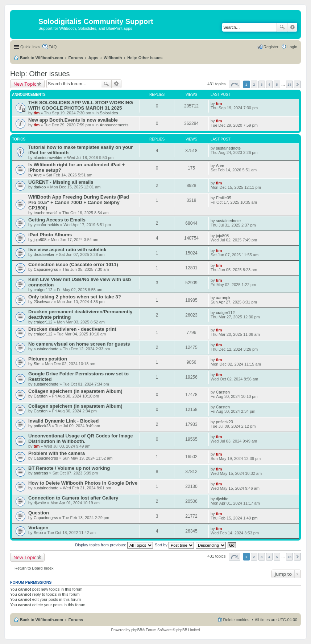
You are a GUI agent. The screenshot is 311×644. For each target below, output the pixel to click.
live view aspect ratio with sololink (67, 250)
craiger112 (43, 290)
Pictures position (48, 359)
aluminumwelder (48, 158)
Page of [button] (235, 84)
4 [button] (269, 84)
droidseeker (44, 254)
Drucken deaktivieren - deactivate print (72, 329)
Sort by (174, 545)
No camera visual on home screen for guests (79, 344)
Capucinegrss (46, 269)
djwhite (40, 503)
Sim (37, 364)
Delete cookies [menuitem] (236, 620)
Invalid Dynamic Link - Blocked (63, 421)
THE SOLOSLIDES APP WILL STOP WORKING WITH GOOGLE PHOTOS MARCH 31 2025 (81, 105)
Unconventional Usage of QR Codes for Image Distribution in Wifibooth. (81, 439)
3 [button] (262, 84)
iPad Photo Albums (50, 235)
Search (282, 27)
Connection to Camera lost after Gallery (73, 498)
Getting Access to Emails (57, 220)
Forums (76, 58)
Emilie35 (224, 198)
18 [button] (289, 84)
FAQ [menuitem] (53, 47)
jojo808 (40, 240)
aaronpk (223, 298)
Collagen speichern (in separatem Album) (75, 391)
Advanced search (292, 27)
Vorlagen (38, 528)
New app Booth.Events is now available (73, 120)
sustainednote (229, 148)
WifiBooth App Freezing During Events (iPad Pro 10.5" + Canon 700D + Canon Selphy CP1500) (79, 202)
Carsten (41, 396)
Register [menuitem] (271, 47)
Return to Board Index (34, 568)
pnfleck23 (42, 426)
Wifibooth (113, 58)
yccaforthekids (46, 225)
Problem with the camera (57, 453)
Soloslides (109, 113)
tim (37, 113)
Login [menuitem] (292, 47)
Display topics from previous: (114, 545)
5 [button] (277, 84)
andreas (41, 473)
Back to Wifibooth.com (42, 58)
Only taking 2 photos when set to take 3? (75, 297)
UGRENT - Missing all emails (61, 182)
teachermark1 (46, 213)
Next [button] (297, 84)
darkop (40, 187)
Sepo (38, 533)
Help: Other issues (145, 58)
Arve (38, 175)
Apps (94, 58)
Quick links (30, 47)
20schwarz (43, 302)
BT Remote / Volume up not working (69, 468)
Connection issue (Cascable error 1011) (73, 264)
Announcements (114, 125)
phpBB (137, 630)
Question (39, 513)
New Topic (25, 84)
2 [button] (254, 84)
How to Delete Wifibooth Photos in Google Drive (83, 483)
